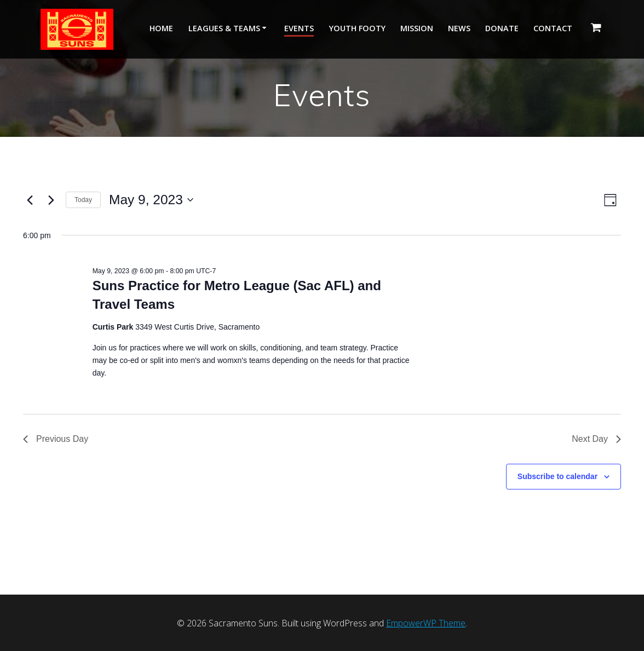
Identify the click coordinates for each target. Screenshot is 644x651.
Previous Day (56, 439)
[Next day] (51, 200)
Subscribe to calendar (557, 476)
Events (299, 28)
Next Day (596, 439)
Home (161, 28)
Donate (502, 28)
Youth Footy (357, 28)
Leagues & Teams (224, 28)
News (459, 28)
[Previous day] (30, 200)
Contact (553, 28)
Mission (417, 28)
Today (83, 200)
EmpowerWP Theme (426, 623)
